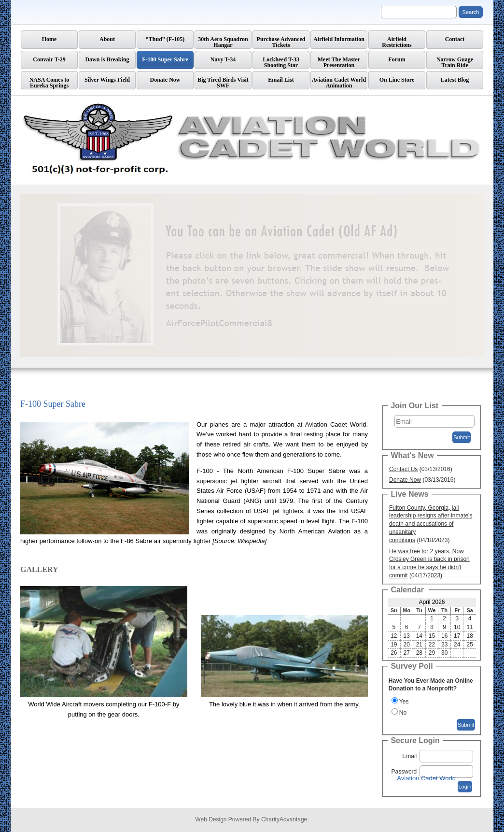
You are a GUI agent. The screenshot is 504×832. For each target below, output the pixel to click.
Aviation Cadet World (426, 778)
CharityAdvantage (284, 819)
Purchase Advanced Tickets (281, 42)
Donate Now (165, 80)
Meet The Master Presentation (339, 62)
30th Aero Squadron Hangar (223, 42)
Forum (397, 59)
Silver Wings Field (107, 80)
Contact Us (403, 469)
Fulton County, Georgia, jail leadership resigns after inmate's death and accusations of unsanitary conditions (431, 524)
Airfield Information (339, 39)
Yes (404, 702)
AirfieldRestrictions (397, 42)
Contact (455, 39)
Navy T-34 (223, 59)
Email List (281, 80)
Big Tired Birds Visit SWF (223, 83)
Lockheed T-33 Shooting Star (281, 62)
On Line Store (397, 80)
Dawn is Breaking (107, 59)
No (403, 713)
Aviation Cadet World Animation (339, 83)
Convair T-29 (49, 59)
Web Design (211, 819)
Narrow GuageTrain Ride (455, 62)
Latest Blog (455, 80)
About (107, 39)
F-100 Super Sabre (165, 59)
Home (49, 39)
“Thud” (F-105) (165, 39)
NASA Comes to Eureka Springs (49, 83)
